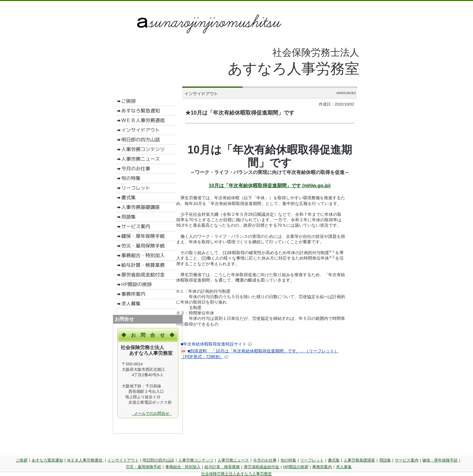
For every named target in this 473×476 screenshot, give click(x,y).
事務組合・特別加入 (183, 467)
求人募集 (344, 467)
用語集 (385, 460)
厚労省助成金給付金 (261, 467)
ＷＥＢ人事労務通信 (85, 460)
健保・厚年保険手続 (440, 460)
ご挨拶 (22, 460)
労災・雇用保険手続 (143, 467)
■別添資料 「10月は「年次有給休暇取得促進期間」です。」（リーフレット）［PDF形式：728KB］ (260, 354)
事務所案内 (322, 467)
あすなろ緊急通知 (47, 460)
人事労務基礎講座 (359, 460)
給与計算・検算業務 (222, 467)
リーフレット (312, 460)
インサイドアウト (123, 460)
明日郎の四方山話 (158, 460)
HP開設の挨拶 (296, 467)
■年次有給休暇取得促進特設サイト (216, 344)
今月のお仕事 (265, 460)
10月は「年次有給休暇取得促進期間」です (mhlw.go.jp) (270, 186)
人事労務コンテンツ (196, 460)
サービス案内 (407, 460)
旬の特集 (288, 460)
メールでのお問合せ (152, 413)
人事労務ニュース (233, 460)
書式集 (334, 460)
